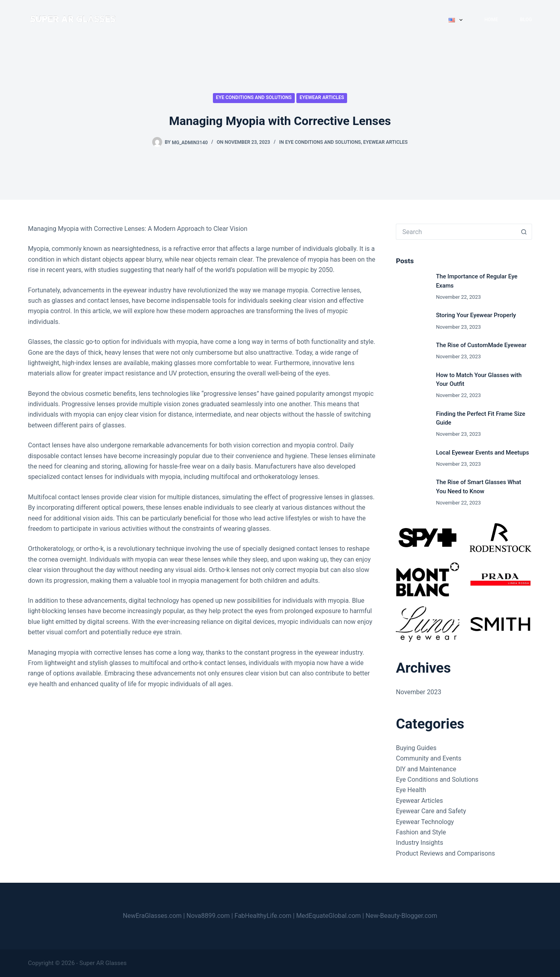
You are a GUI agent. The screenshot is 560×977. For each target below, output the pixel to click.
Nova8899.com (208, 916)
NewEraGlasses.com (152, 916)
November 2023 (418, 692)
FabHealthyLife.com (263, 916)
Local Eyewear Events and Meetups (482, 453)
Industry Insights (419, 843)
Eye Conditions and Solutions (254, 97)
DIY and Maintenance (426, 769)
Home (491, 20)
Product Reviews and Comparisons (445, 853)
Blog (526, 20)
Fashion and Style (421, 832)
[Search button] (524, 232)
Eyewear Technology (425, 822)
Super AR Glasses (103, 963)
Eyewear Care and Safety (431, 811)
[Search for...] (456, 232)
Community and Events (429, 758)
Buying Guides (416, 748)
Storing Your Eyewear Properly (476, 315)
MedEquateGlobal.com (328, 916)
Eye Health (411, 790)
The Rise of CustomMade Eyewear (481, 345)
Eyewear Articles (322, 97)
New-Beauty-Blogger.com (401, 916)
